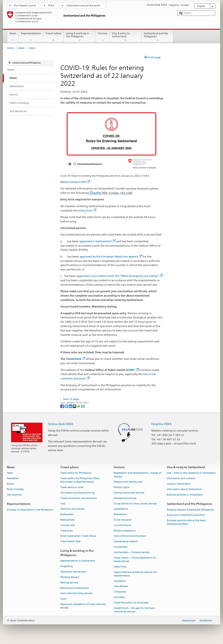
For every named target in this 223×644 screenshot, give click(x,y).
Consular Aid (68, 525)
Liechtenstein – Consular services (132, 552)
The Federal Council (25, 6)
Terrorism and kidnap (72, 509)
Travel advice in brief (72, 488)
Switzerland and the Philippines (157, 37)
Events (10, 484)
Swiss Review (121, 587)
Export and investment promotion (186, 515)
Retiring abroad (69, 583)
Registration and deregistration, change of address (137, 475)
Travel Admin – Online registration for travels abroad (135, 559)
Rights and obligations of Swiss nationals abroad (83, 606)
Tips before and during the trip (78, 493)
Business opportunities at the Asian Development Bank (186, 522)
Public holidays (15, 489)
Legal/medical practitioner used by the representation (135, 574)
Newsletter (13, 479)
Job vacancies (14, 495)
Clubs (63, 599)
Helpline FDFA (161, 424)
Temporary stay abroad (73, 572)
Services (103, 37)
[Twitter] (67, 406)
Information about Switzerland (184, 489)
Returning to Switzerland (74, 588)
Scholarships (121, 547)
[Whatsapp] (79, 406)
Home (10, 48)
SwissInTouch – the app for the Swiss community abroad (134, 610)
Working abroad (70, 577)
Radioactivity (67, 520)
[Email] (83, 406)
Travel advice (53, 37)
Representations (31, 37)
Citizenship (120, 592)
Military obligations (125, 531)
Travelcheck (75, 359)
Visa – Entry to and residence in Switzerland (191, 473)
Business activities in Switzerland (185, 495)
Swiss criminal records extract (130, 536)
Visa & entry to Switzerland (126, 37)
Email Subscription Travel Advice (78, 536)
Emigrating (67, 566)
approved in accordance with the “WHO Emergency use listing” (119, 276)
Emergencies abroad (125, 498)
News (13, 37)
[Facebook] (62, 406)
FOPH (133, 370)
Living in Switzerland (179, 484)
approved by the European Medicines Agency (111, 256)
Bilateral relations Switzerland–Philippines (190, 510)
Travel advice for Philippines (76, 473)
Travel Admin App (70, 542)
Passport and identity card (128, 482)
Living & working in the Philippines (80, 37)
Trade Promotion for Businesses (131, 603)
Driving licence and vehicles (129, 493)
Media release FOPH (75, 182)
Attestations (120, 515)
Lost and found (122, 525)
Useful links (120, 567)
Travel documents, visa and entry (78, 498)
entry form (87, 210)
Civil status (119, 597)
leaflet (112, 193)
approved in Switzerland (97, 241)
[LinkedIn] (71, 406)
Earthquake (67, 515)
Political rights (122, 488)
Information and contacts (181, 479)
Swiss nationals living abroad (76, 594)
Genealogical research (126, 542)
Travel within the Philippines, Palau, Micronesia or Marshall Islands (80, 480)
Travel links (66, 531)
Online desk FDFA (61, 424)
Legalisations (121, 509)
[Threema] (75, 406)
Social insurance (123, 520)
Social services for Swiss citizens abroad (135, 504)
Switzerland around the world (83, 6)
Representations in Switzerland (78, 561)
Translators (120, 581)
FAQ (63, 504)
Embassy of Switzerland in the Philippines (30, 510)
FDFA (51, 6)
